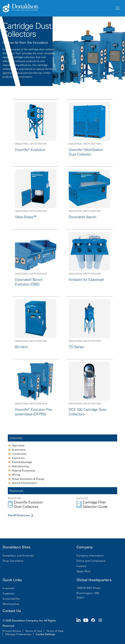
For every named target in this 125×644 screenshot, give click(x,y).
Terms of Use (34, 631)
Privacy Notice (12, 631)
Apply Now (83, 571)
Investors (8, 588)
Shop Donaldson (13, 561)
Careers (81, 566)
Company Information (90, 556)
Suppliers (9, 593)
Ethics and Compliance (91, 561)
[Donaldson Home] (57, 8)
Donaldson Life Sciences (18, 556)
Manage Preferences (18, 634)
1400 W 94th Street (89, 588)
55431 (80, 598)
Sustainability (11, 599)
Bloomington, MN (88, 593)
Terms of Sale (55, 631)
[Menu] (117, 8)
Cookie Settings (45, 634)
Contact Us (12, 611)
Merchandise (11, 604)
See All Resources (19, 515)
